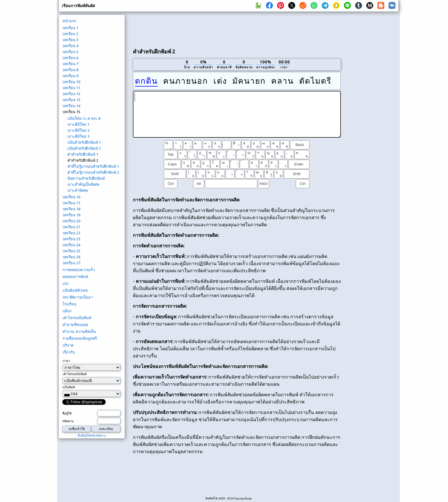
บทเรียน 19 (71, 215)
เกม (66, 283)
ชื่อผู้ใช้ (67, 413)
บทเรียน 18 (71, 209)
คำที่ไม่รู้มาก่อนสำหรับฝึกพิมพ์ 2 (93, 172)
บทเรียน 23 (71, 239)
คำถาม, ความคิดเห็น (79, 331)
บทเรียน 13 (71, 100)
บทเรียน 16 (71, 197)
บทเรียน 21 (71, 227)
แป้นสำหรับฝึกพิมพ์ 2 (84, 148)
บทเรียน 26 (71, 257)
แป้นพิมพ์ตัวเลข (75, 290)
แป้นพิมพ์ (69, 387)
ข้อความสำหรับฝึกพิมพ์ (86, 178)
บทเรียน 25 (71, 251)
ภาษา (66, 361)
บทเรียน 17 (71, 203)
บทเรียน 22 (71, 233)
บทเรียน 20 (71, 221)
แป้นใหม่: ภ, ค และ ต (84, 118)
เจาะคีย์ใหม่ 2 (78, 130)
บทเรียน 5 (70, 52)
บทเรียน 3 (70, 40)
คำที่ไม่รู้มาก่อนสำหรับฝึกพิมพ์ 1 (93, 166)
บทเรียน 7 (70, 64)
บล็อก (67, 311)
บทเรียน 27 (71, 263)
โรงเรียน (69, 304)
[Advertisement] (237, 29)
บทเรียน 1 (70, 28)
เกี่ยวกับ (69, 352)
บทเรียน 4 (70, 46)
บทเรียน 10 (71, 82)
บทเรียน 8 (70, 70)
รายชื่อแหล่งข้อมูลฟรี (80, 338)
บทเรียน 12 (71, 94)
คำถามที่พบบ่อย (75, 325)
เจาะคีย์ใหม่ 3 (78, 136)
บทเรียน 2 (70, 34)
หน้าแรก (69, 21)
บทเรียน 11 (71, 88)
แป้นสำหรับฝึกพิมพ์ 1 (84, 142)
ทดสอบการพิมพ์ (75, 277)
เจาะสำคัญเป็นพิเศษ (83, 184)
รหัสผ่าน (68, 421)
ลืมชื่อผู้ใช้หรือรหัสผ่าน (92, 436)
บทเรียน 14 (71, 106)
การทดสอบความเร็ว (79, 270)
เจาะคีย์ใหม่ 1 (78, 124)
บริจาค (68, 345)
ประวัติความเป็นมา (78, 297)
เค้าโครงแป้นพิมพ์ (77, 318)
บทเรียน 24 (71, 245)
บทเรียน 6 (70, 58)
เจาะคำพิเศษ (78, 190)
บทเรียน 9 (70, 76)
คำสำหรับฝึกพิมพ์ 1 (83, 154)
